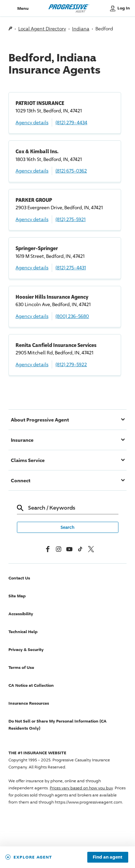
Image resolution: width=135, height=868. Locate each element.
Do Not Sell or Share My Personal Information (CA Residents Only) (58, 725)
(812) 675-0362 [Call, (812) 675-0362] (71, 171)
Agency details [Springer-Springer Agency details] (32, 267)
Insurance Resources (29, 703)
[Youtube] (69, 549)
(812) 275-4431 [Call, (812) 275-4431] (71, 267)
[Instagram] (59, 549)
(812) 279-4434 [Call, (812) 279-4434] (71, 122)
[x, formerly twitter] (91, 549)
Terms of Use (21, 667)
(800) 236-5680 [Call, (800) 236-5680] (72, 316)
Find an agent (108, 857)
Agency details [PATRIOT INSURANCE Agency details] (32, 122)
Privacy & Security (26, 649)
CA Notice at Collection (31, 685)
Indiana (81, 29)
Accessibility (21, 614)
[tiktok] (80, 549)
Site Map (17, 596)
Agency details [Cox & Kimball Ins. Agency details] (32, 171)
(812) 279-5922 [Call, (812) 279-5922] (71, 364)
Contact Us (19, 578)
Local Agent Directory (42, 29)
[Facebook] (48, 549)
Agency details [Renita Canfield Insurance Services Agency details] (32, 364)
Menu (23, 8)
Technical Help (23, 632)
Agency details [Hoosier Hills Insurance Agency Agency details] (32, 316)
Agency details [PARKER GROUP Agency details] (32, 219)
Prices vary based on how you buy (81, 788)
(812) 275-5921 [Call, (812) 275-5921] (71, 219)
